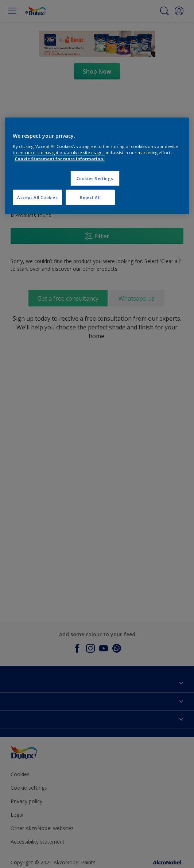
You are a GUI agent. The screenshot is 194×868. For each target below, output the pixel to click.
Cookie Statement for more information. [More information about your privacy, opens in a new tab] (59, 159)
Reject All (90, 197)
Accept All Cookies (37, 197)
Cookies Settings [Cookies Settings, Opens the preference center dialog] (95, 178)
